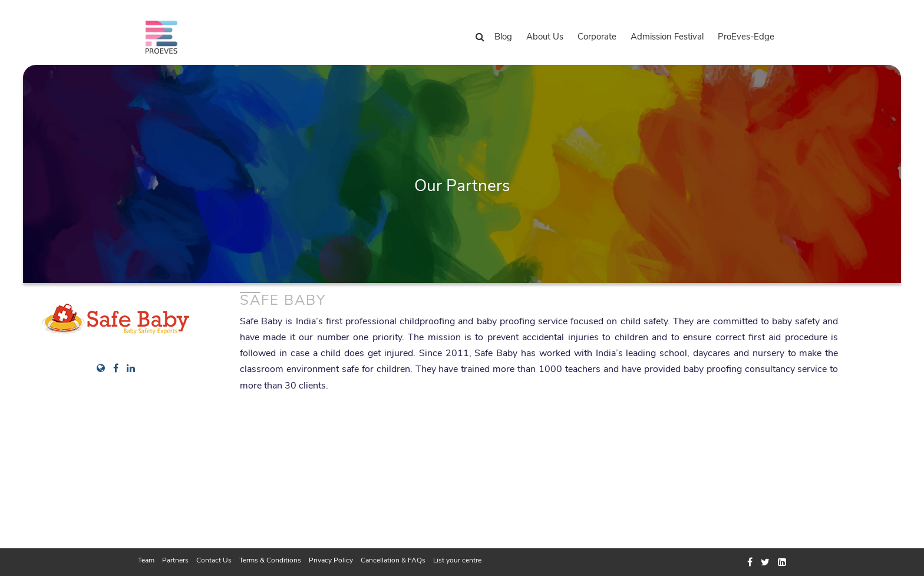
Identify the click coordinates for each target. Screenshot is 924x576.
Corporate (597, 37)
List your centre (457, 560)
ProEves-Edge (746, 37)
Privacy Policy (331, 560)
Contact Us (214, 560)
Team (146, 560)
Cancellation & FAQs (393, 560)
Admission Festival (667, 37)
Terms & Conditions (270, 560)
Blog (503, 37)
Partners (175, 560)
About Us (545, 37)
